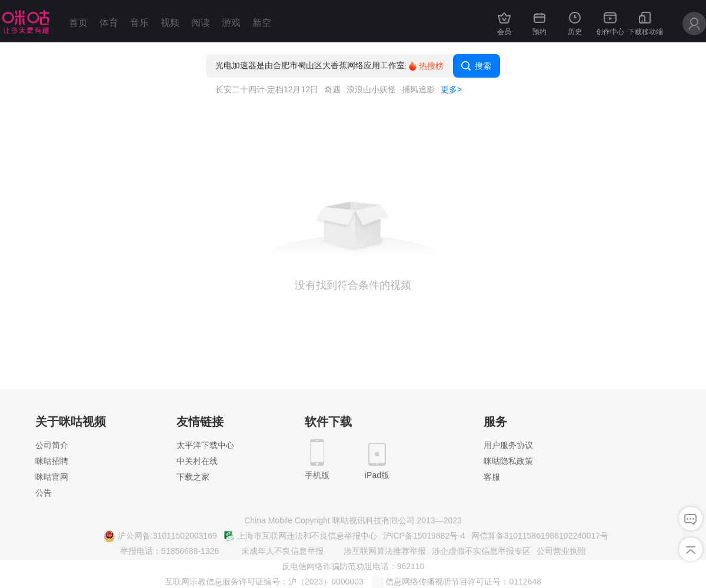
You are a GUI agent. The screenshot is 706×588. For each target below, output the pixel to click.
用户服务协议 (508, 445)
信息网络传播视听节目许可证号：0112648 (457, 582)
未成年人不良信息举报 (275, 552)
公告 (44, 493)
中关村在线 (197, 461)
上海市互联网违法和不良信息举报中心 (300, 536)
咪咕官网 (52, 477)
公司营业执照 (561, 551)
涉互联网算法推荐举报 (378, 552)
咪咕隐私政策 (508, 461)
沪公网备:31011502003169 (160, 536)
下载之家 (193, 477)
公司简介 (52, 445)
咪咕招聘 (52, 461)
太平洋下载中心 (205, 445)
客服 (492, 477)
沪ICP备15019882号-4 (424, 536)
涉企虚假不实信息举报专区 (481, 551)
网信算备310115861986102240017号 (540, 536)
